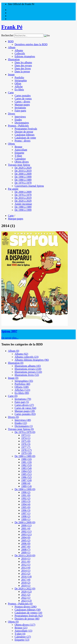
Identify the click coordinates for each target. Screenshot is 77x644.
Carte (11, 93)
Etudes (18, 120)
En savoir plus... (10, 338)
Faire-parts (20, 111)
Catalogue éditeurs (25, 135)
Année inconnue (23, 204)
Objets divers (22, 162)
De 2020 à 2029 (23, 168)
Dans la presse (22, 71)
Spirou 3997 (9, 331)
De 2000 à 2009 (23, 174)
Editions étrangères (25, 56)
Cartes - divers (22, 102)
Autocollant (21, 150)
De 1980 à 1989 (23, 180)
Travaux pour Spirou (19, 165)
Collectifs (20, 53)
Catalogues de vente (25, 138)
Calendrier (20, 159)
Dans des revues (23, 65)
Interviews (20, 117)
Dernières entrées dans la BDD (31, 44)
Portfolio (19, 77)
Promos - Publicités (18, 126)
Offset (18, 84)
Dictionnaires (22, 123)
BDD (11, 41)
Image (11, 74)
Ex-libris (19, 90)
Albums (19, 50)
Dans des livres (23, 68)
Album (12, 47)
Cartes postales (23, 96)
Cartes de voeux (23, 99)
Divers (12, 114)
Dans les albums (23, 62)
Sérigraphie (21, 80)
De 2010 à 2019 (23, 171)
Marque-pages (22, 105)
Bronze (18, 147)
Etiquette (19, 153)
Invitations (20, 108)
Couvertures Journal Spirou (29, 186)
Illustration (14, 59)
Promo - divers (22, 141)
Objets (11, 144)
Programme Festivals (26, 129)
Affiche (19, 87)
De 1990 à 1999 (23, 177)
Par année (13, 189)
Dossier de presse (24, 132)
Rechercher (7, 35)
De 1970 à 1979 (23, 183)
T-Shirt (18, 156)
